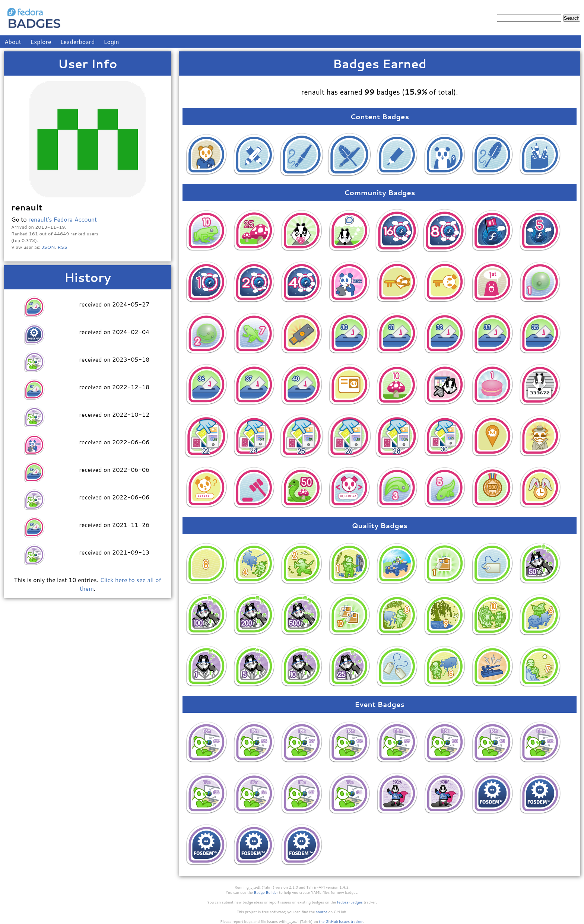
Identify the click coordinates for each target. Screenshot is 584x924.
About (13, 42)
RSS (63, 247)
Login (112, 42)
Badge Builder (266, 892)
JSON (48, 247)
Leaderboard (78, 42)
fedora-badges (350, 902)
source (322, 912)
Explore (41, 42)
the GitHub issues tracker (341, 921)
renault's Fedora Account (63, 219)
